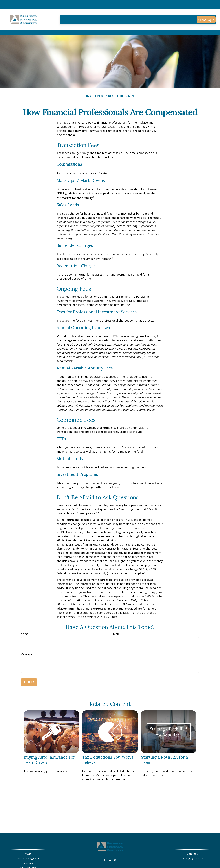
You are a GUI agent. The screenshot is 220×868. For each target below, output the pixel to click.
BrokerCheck (142, 861)
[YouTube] (115, 846)
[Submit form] (29, 669)
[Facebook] (104, 846)
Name (25, 620)
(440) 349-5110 (195, 845)
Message (26, 641)
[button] (67, 10)
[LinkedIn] (110, 846)
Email (115, 620)
